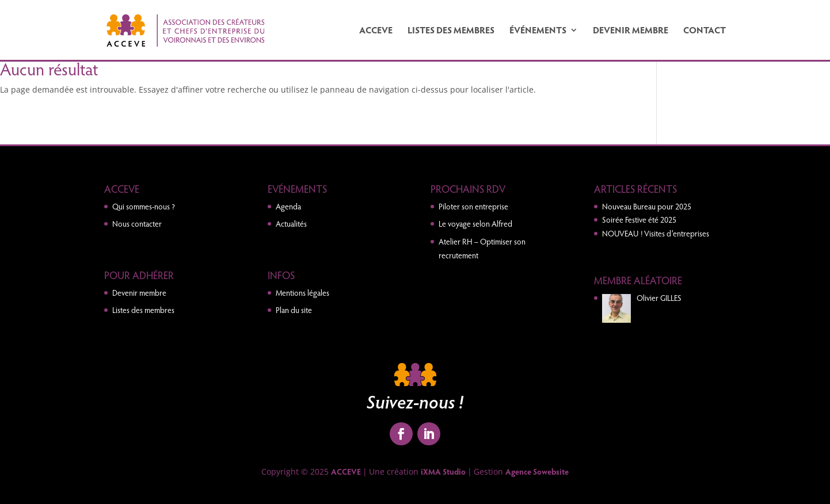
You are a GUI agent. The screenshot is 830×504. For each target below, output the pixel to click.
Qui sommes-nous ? (144, 206)
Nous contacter (137, 224)
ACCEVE (376, 31)
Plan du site (294, 310)
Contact (705, 31)
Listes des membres (451, 31)
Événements (538, 31)
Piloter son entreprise (473, 206)
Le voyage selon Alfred (475, 224)
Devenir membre (631, 31)
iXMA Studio (443, 471)
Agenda (288, 206)
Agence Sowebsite (537, 471)
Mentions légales (302, 293)
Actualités (291, 224)
